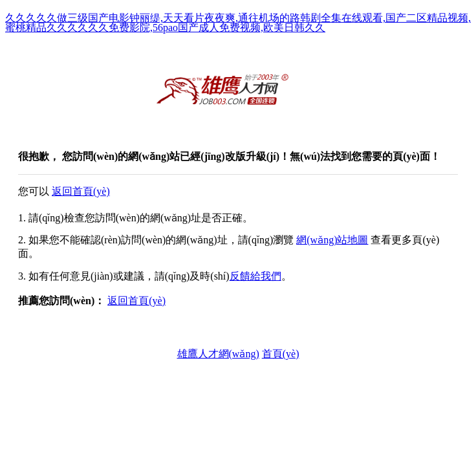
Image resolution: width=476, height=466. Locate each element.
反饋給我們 (255, 276)
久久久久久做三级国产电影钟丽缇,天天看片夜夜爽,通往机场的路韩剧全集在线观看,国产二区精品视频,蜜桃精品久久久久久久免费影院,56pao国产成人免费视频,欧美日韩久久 (238, 23)
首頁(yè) (281, 354)
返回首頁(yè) (81, 191)
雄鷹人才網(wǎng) (218, 354)
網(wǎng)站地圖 (332, 240)
